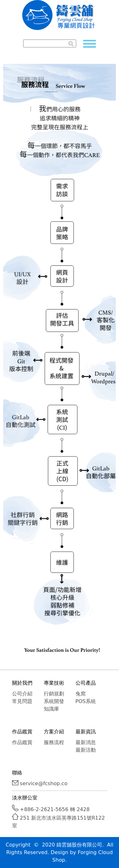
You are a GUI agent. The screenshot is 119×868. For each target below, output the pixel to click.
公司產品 (86, 683)
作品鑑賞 (22, 732)
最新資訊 (86, 732)
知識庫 (51, 709)
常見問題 (22, 701)
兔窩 (81, 694)
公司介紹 (22, 694)
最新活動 (86, 750)
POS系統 (86, 701)
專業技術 (54, 683)
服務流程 (54, 742)
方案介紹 (54, 732)
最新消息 (86, 742)
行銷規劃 (54, 694)
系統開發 (54, 701)
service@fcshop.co (44, 783)
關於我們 (22, 683)
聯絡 (17, 773)
